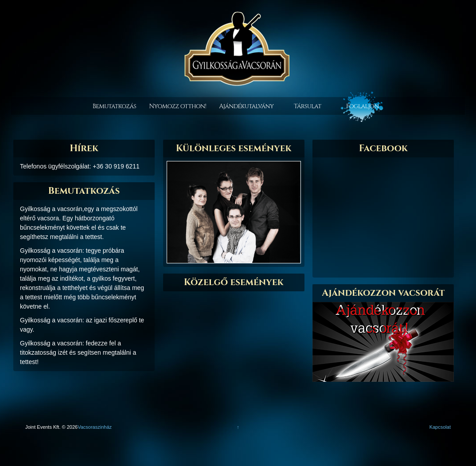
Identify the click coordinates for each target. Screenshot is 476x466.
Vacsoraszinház (95, 427)
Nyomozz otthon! (178, 106)
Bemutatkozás (114, 106)
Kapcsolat (440, 427)
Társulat (308, 106)
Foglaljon (363, 106)
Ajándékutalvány (246, 106)
